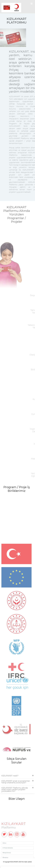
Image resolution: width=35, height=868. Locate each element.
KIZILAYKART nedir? (17, 781)
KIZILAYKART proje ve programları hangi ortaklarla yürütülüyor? (17, 787)
